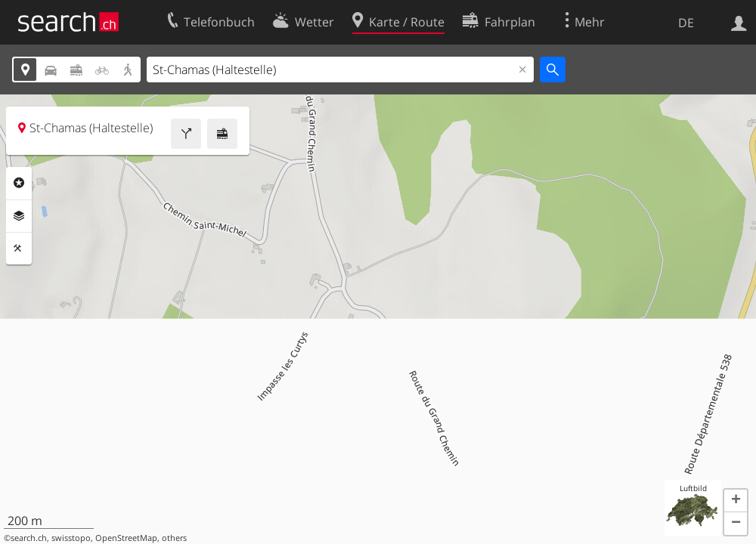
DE (686, 23)
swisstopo (71, 538)
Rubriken (19, 183)
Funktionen (19, 249)
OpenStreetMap (126, 538)
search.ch (29, 538)
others (174, 538)
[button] (736, 501)
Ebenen (19, 216)
